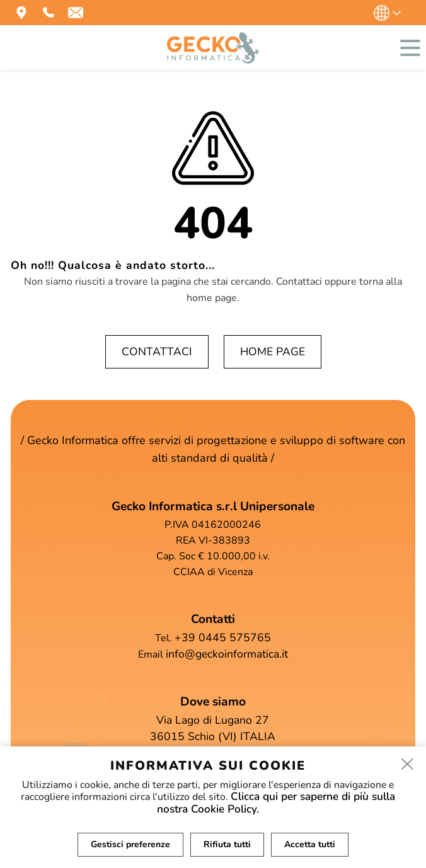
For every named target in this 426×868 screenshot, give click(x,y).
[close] (408, 764)
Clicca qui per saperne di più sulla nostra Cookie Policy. (276, 803)
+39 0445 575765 (223, 637)
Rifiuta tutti (227, 844)
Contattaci (157, 351)
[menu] (410, 48)
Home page (273, 351)
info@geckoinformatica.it (227, 654)
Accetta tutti (310, 844)
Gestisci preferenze (130, 844)
